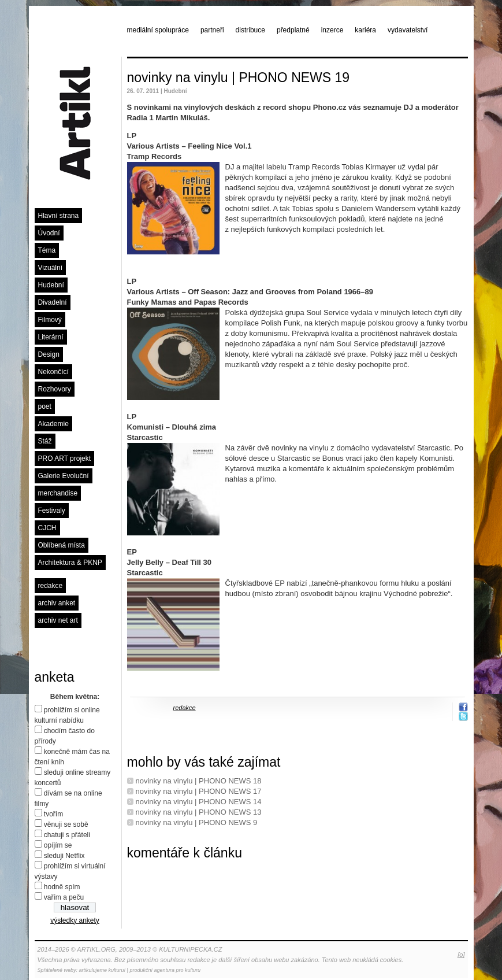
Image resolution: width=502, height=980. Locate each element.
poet (45, 406)
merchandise (58, 493)
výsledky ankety (75, 920)
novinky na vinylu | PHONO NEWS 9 (197, 822)
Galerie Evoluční (64, 476)
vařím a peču (64, 897)
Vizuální (50, 268)
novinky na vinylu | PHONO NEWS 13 (199, 812)
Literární (51, 337)
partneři (212, 30)
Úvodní (49, 233)
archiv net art (58, 620)
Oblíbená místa (62, 545)
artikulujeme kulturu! (103, 970)
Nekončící (53, 372)
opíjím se (58, 845)
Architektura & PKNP (70, 563)
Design (49, 354)
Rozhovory (55, 389)
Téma (47, 250)
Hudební (51, 285)
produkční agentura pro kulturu (165, 970)
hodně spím (62, 887)
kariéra (365, 30)
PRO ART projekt (65, 458)
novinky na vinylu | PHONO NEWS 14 (199, 802)
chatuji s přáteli (67, 835)
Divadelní (53, 302)
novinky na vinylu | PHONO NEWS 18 (199, 781)
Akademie (53, 424)
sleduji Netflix (64, 856)
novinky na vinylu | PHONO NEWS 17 (199, 791)
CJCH (47, 528)
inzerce (332, 30)
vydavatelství (408, 30)
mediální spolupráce (158, 30)
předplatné (293, 30)
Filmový (50, 320)
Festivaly (52, 511)
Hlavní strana (59, 216)
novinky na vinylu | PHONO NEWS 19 (239, 77)
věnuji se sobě (66, 824)
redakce (51, 586)
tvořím (53, 814)
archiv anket (57, 603)
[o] (461, 955)
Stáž (45, 441)
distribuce (250, 30)
